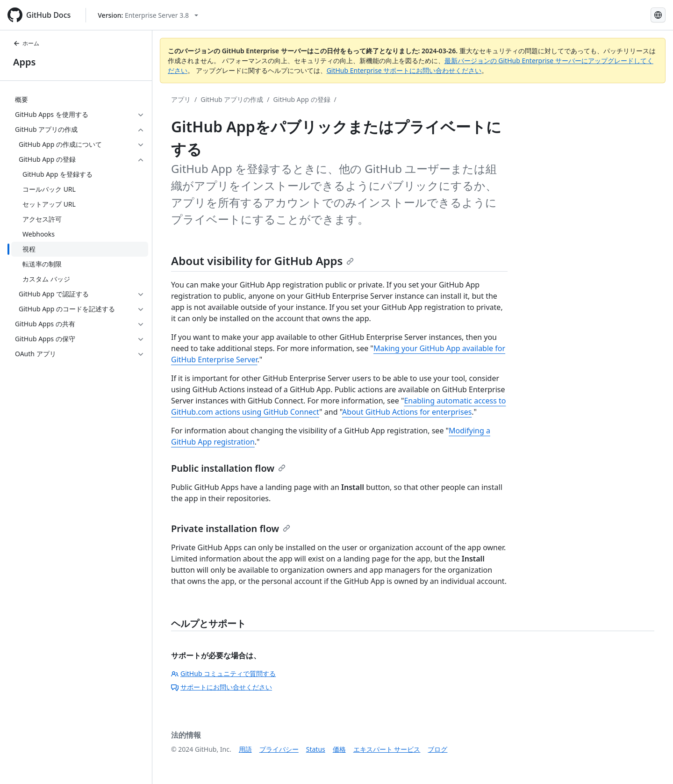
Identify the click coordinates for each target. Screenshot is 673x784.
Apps (24, 62)
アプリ (181, 99)
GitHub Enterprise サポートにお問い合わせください (404, 70)
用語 (245, 749)
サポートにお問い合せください (222, 687)
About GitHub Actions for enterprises (407, 412)
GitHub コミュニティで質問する (223, 673)
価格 (339, 749)
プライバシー (279, 749)
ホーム (26, 43)
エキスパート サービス (387, 749)
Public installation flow (228, 468)
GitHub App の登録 (302, 99)
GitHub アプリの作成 (232, 99)
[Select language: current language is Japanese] (658, 15)
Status (316, 749)
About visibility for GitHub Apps (262, 261)
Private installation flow (231, 529)
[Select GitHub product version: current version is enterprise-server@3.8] (148, 15)
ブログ (437, 749)
